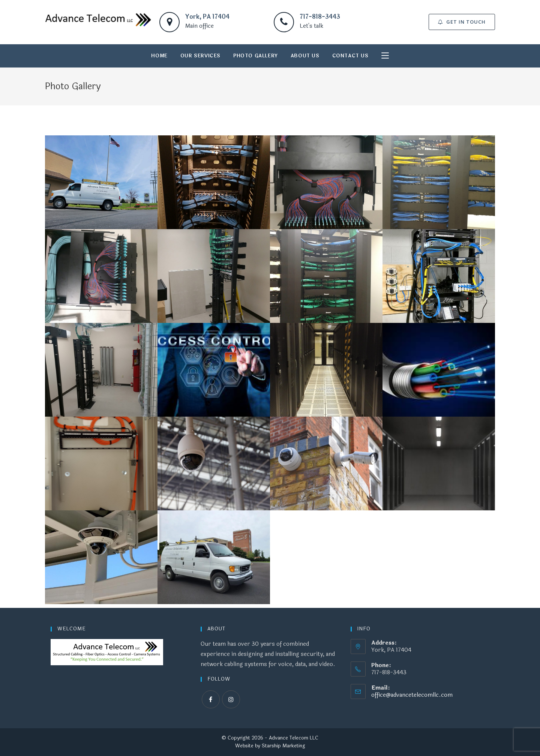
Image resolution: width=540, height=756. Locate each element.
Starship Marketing (283, 746)
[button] (462, 22)
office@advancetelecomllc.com (412, 695)
